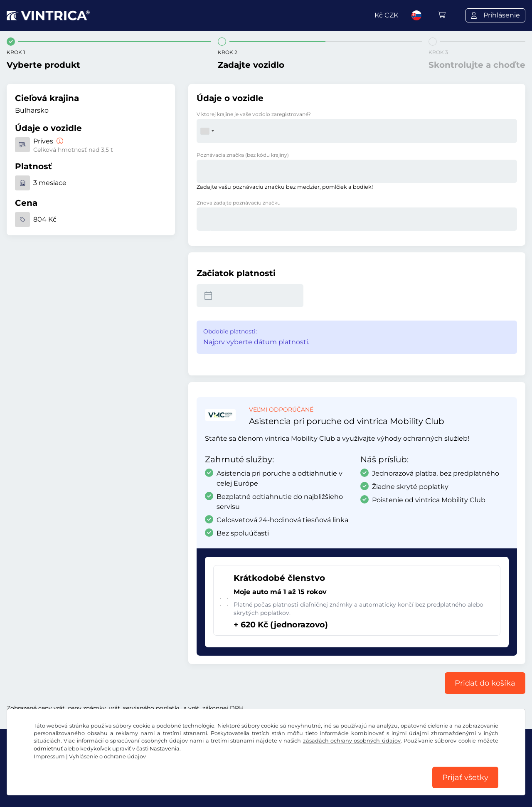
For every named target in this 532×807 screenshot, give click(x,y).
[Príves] (59, 141)
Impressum (49, 756)
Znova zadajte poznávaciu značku (239, 203)
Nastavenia (165, 749)
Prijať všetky (465, 777)
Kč (386, 15)
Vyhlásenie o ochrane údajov (107, 756)
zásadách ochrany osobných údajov (352, 741)
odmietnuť (48, 749)
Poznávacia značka (243, 155)
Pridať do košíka (485, 683)
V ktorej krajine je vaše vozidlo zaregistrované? (254, 114)
